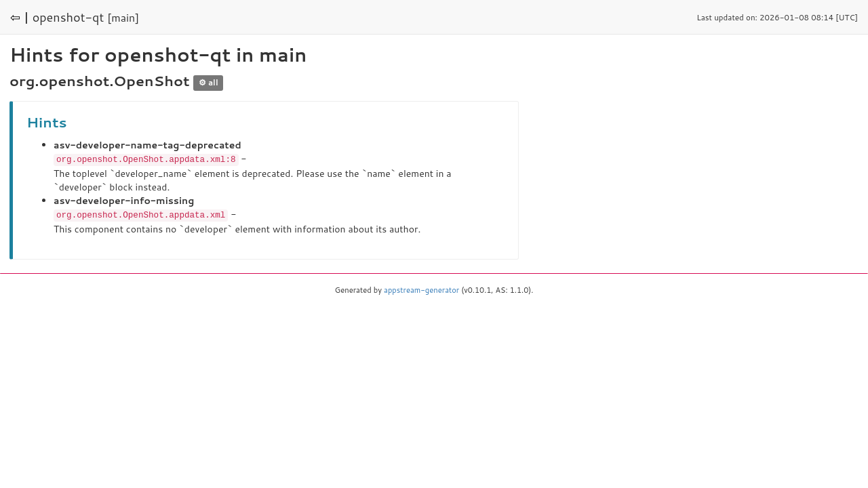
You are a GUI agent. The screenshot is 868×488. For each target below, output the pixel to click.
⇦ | (20, 17)
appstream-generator (421, 289)
